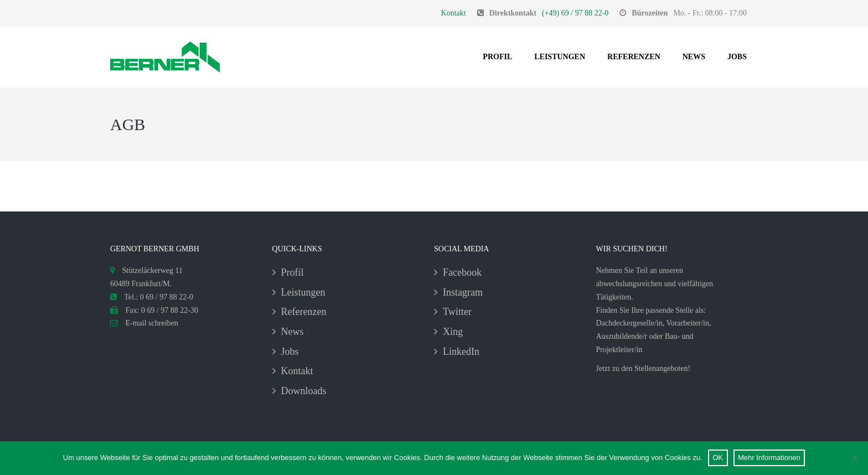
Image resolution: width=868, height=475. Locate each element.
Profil (497, 57)
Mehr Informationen (769, 458)
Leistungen (560, 57)
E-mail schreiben (144, 323)
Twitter (457, 312)
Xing (453, 332)
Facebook (462, 272)
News (694, 57)
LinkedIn (461, 352)
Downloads (304, 391)
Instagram (463, 292)
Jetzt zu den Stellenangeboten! (644, 368)
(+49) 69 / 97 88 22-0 (575, 13)
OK (718, 458)
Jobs (737, 57)
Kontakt (454, 13)
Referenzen (634, 57)
